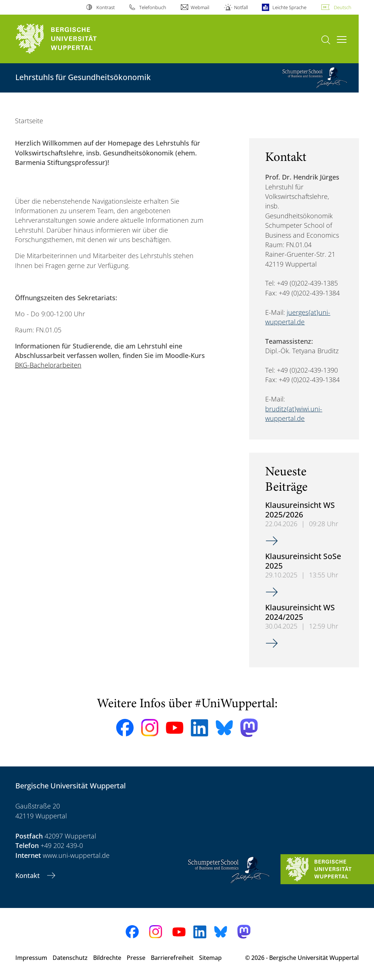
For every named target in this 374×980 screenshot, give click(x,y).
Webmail (200, 7)
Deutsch (343, 7)
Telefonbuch (153, 7)
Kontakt (28, 875)
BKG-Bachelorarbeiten (48, 365)
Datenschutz (70, 958)
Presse (136, 958)
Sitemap (210, 958)
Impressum (31, 958)
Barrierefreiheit (172, 958)
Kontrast (106, 7)
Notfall (241, 7)
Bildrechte (107, 958)
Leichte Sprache (289, 7)
